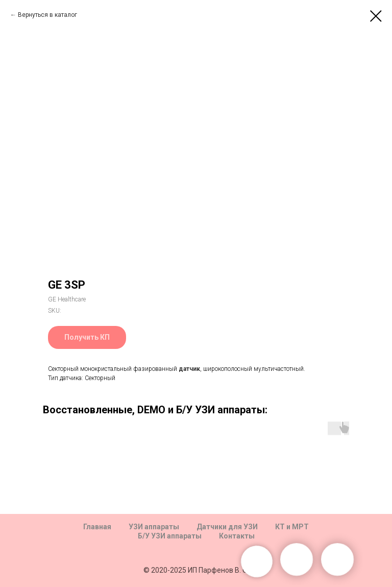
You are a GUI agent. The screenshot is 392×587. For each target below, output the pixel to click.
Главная (97, 527)
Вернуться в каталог (47, 15)
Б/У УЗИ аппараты (170, 536)
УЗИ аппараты (154, 527)
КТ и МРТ (292, 527)
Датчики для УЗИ (227, 527)
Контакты (237, 536)
